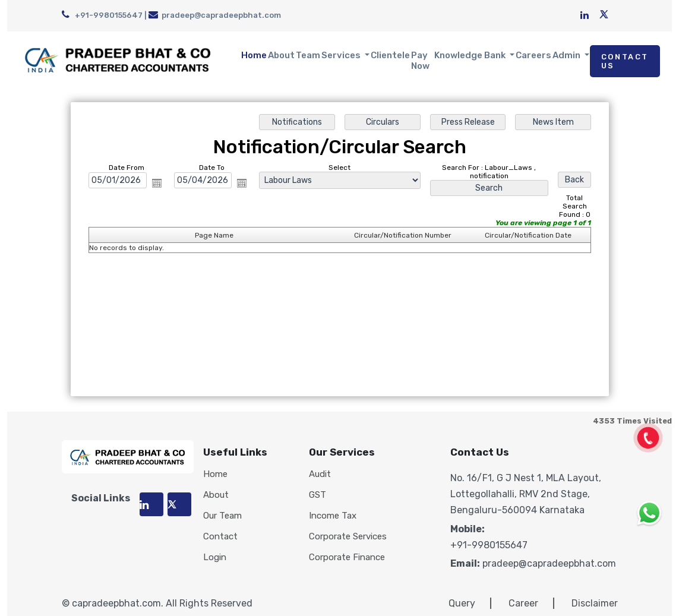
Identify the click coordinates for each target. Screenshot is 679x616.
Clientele (390, 55)
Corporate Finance (347, 557)
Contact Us (625, 61)
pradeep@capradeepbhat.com (215, 15)
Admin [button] (567, 55)
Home (254, 55)
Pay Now (420, 61)
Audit (320, 474)
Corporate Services (348, 537)
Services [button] (342, 55)
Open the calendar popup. (157, 183)
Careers (533, 55)
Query (462, 603)
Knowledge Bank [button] (471, 55)
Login (215, 557)
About (281, 55)
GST (318, 495)
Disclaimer (595, 603)
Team (308, 55)
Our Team (222, 516)
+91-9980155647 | (105, 15)
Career (523, 603)
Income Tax (333, 516)
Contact (220, 537)
